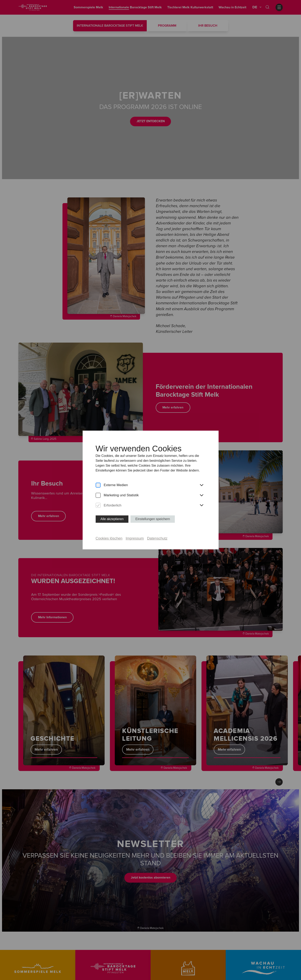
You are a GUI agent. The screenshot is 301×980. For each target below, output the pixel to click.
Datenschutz (157, 538)
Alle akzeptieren (112, 519)
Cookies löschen (109, 538)
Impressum (135, 538)
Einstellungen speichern (153, 519)
